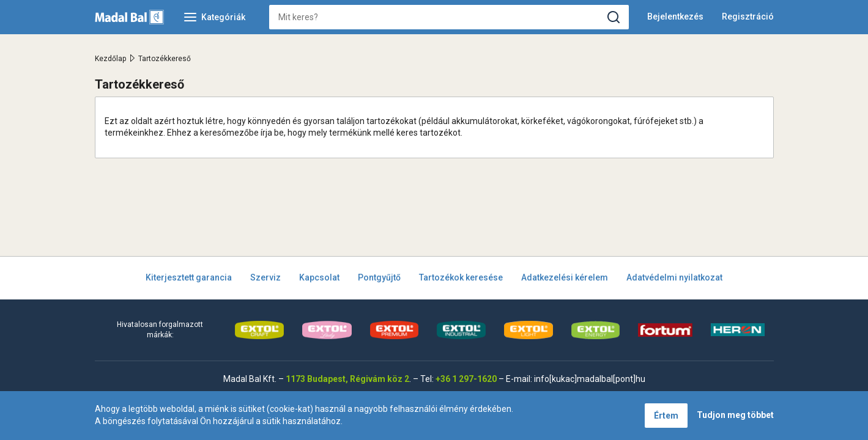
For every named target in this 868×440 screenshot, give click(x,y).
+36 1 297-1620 (466, 379)
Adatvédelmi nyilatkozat (674, 277)
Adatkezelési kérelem (565, 277)
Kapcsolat (319, 277)
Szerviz (265, 277)
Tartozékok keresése (461, 277)
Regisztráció (748, 16)
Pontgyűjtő (379, 277)
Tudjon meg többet (735, 415)
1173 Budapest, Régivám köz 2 (347, 379)
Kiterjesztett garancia (189, 277)
